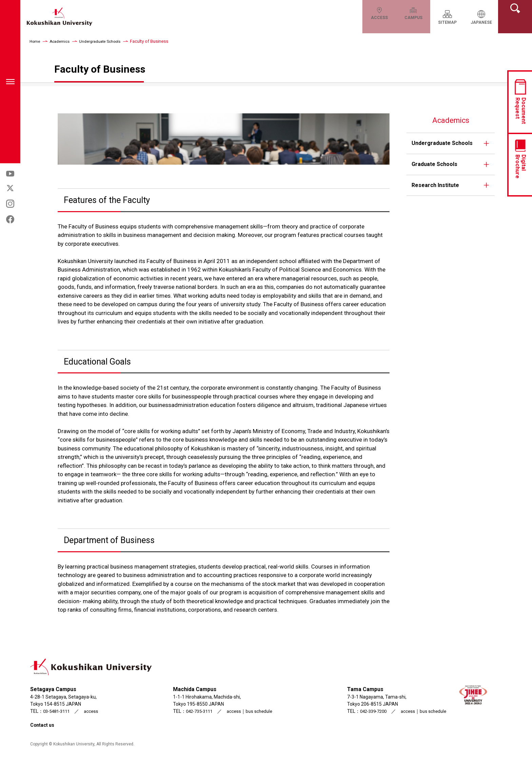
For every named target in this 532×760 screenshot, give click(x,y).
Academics (62, 41)
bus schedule (260, 711)
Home (35, 41)
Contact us (44, 725)
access (95, 711)
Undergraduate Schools (106, 41)
